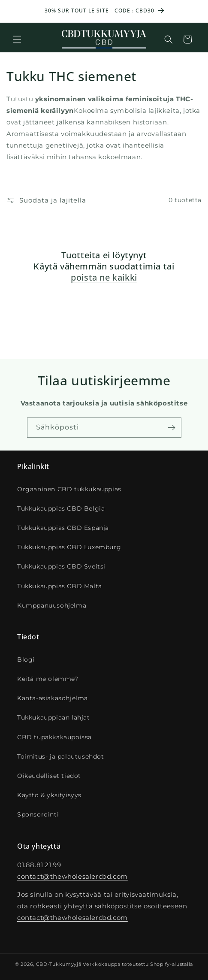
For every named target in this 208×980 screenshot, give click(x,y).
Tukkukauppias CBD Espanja (63, 528)
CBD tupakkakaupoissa (54, 737)
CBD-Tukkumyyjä (59, 964)
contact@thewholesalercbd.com (72, 876)
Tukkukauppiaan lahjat (54, 717)
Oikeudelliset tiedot (49, 776)
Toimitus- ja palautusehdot (61, 756)
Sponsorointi (38, 814)
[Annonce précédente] (16, 11)
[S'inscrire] (172, 428)
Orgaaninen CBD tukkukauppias (69, 489)
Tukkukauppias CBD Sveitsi (61, 566)
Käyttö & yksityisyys (49, 795)
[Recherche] (169, 39)
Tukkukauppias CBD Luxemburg (69, 547)
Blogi (26, 659)
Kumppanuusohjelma (52, 605)
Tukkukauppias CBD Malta (60, 586)
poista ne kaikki (104, 278)
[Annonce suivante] (192, 11)
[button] (17, 39)
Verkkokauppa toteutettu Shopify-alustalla (138, 964)
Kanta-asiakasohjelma (53, 698)
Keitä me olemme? (48, 679)
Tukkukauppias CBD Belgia (61, 508)
